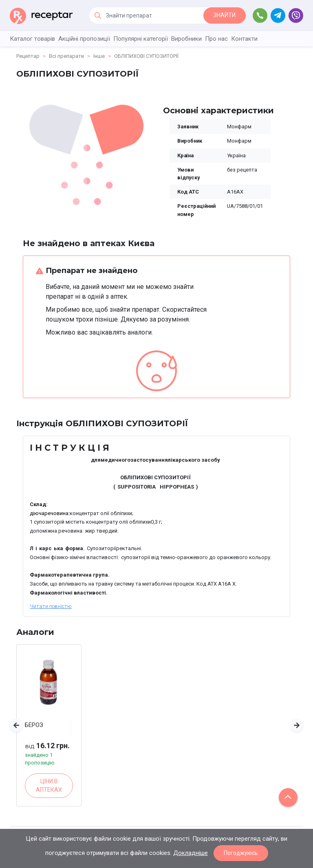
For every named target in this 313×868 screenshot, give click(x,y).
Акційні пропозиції (84, 39)
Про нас (216, 39)
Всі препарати (66, 56)
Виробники (186, 39)
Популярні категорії (141, 39)
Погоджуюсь (241, 853)
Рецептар (28, 56)
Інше (99, 56)
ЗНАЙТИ (225, 15)
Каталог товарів (32, 39)
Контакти (244, 39)
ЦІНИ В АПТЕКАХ (49, 785)
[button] (16, 725)
